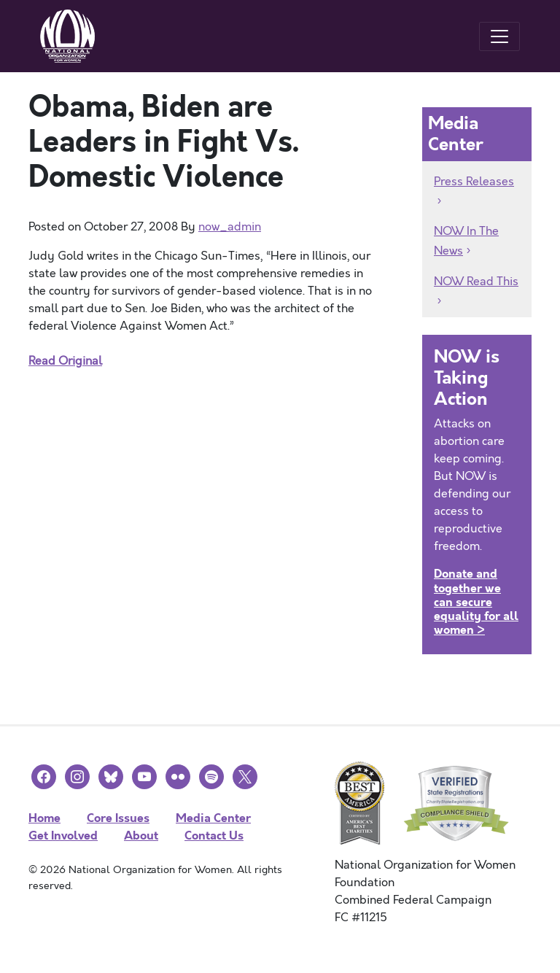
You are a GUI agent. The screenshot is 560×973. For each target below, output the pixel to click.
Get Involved (63, 836)
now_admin (230, 227)
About (141, 836)
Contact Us (214, 836)
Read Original (65, 361)
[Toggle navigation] (499, 36)
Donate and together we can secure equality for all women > (476, 602)
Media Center (213, 818)
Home (44, 818)
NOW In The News (466, 241)
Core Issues (118, 818)
